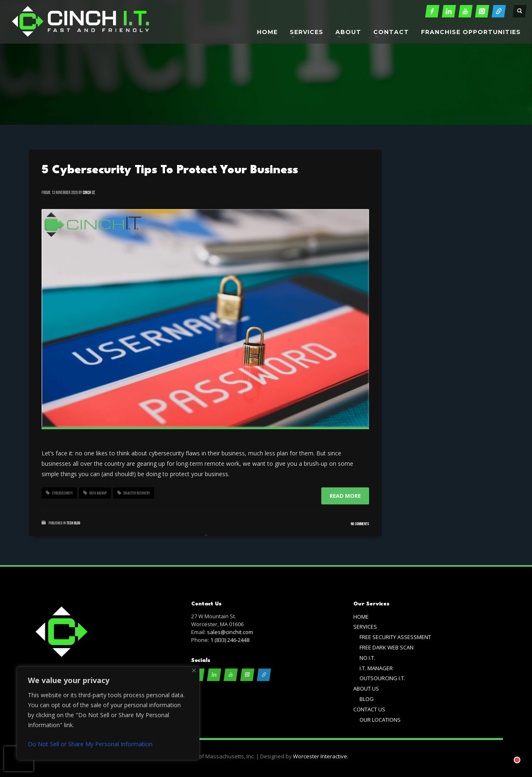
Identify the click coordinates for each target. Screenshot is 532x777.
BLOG (367, 699)
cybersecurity (62, 493)
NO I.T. (367, 658)
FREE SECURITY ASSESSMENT (395, 637)
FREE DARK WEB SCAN (387, 647)
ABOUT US (366, 688)
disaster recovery (137, 493)
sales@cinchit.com (230, 632)
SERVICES (365, 627)
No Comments (360, 524)
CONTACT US (369, 709)
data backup (98, 493)
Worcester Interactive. (321, 756)
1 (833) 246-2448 (230, 640)
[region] (108, 713)
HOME (361, 617)
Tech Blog (73, 523)
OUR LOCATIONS (380, 720)
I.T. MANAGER (376, 668)
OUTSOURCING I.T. (382, 678)
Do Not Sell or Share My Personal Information (90, 744)
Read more (345, 496)
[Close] (194, 670)
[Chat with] (509, 752)
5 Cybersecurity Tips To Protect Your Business (170, 170)
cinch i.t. (89, 193)
